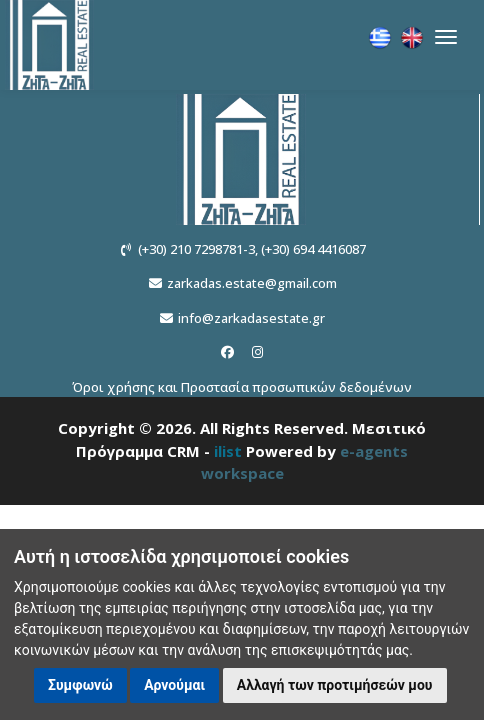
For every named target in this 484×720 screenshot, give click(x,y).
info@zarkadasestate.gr (251, 318)
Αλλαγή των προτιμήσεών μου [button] (335, 685)
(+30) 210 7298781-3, (198, 249)
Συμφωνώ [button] (80, 685)
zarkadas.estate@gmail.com (252, 283)
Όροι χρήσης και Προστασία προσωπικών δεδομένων (242, 387)
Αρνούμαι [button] (174, 685)
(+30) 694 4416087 (313, 249)
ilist (228, 451)
